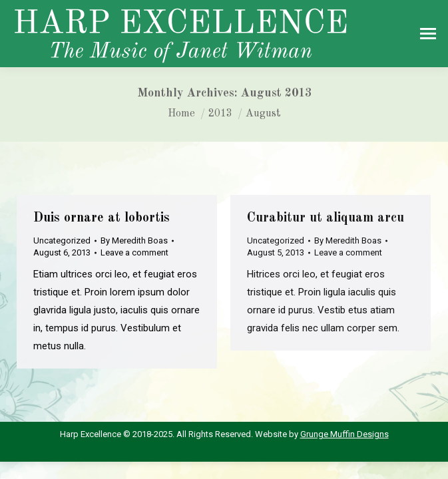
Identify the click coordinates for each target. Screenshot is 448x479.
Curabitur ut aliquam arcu (326, 218)
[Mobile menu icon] (428, 34)
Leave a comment (134, 252)
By (134, 240)
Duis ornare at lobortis (102, 218)
